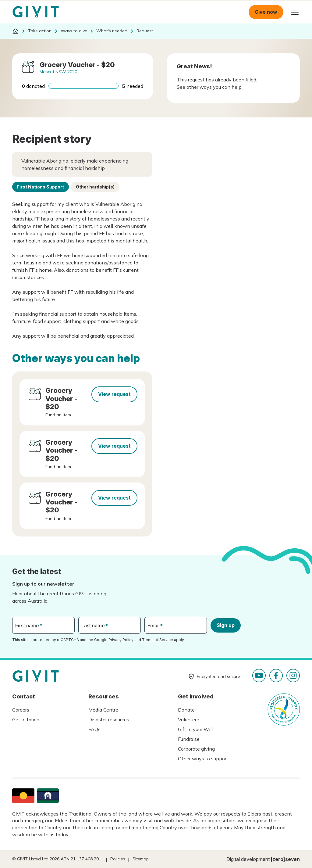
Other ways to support (203, 759)
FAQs (94, 729)
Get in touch (26, 719)
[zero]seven (285, 859)
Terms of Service (158, 640)
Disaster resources (109, 719)
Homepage (36, 12)
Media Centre (103, 710)
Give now (266, 12)
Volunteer (189, 719)
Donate (186, 710)
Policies (118, 859)
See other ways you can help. (210, 87)
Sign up (226, 625)
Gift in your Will (195, 729)
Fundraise (189, 739)
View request (114, 394)
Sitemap (141, 859)
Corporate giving (196, 749)
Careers (21, 710)
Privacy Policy (121, 640)
